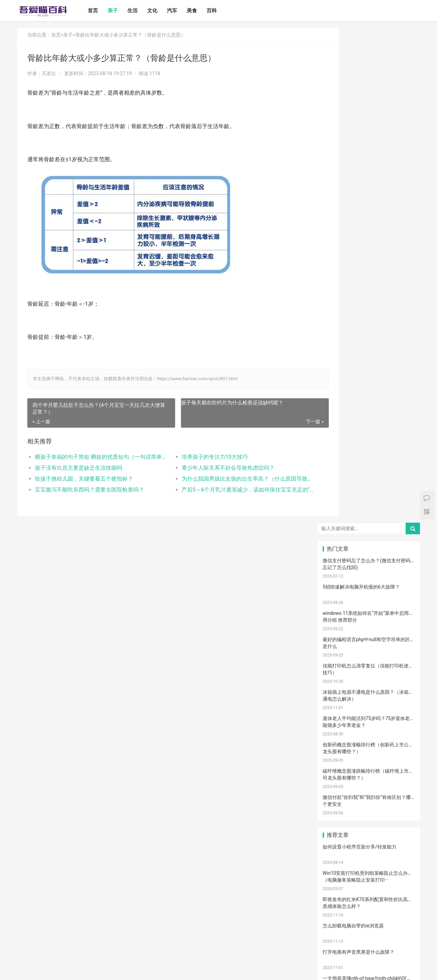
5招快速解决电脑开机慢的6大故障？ (361, 92)
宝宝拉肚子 (369, 863)
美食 (199, 11)
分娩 (369, 760)
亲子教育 (369, 605)
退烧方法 (338, 925)
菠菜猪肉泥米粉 (402, 729)
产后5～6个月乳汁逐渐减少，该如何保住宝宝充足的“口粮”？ (227, 490)
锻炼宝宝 (369, 842)
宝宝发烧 (369, 657)
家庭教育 (400, 739)
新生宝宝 (400, 605)
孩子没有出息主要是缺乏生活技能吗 (79, 468)
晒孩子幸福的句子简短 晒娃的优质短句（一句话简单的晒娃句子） (94, 457)
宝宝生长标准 (339, 626)
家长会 (338, 873)
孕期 (338, 863)
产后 (338, 636)
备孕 (338, 719)
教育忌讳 (400, 750)
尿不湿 (338, 616)
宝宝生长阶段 (401, 904)
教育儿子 (338, 750)
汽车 (179, 11)
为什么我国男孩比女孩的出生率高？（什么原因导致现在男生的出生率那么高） (227, 479)
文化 (159, 11)
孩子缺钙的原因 (402, 811)
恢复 (338, 781)
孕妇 (400, 636)
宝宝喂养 (338, 585)
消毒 (369, 770)
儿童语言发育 (370, 781)
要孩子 (338, 832)
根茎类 (400, 873)
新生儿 (338, 760)
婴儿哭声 (369, 667)
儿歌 (400, 719)
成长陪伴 (400, 842)
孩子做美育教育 (340, 894)
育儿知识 (338, 688)
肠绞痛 (369, 677)
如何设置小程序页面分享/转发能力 (360, 352)
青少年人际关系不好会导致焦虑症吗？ (214, 468)
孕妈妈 (338, 647)
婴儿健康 (338, 914)
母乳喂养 (369, 688)
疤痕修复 (369, 894)
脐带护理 (400, 822)
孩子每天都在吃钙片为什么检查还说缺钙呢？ (218, 403)
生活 (140, 11)
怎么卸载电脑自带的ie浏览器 (353, 431)
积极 (338, 708)
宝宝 (369, 585)
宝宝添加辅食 (339, 884)
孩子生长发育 (401, 667)
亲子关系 (369, 616)
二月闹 (400, 585)
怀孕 (400, 708)
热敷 (338, 811)
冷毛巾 (400, 801)
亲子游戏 (400, 616)
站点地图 (169, 969)
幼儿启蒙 (338, 657)
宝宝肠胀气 (369, 739)
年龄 (369, 822)
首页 (100, 11)
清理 (400, 770)
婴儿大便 (369, 914)
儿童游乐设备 (370, 853)
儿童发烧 (400, 914)
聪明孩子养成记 (340, 791)
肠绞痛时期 (400, 832)
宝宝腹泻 (400, 781)
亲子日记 (400, 595)
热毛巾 (369, 801)
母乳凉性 (338, 698)
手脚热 (400, 657)
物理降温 (338, 801)
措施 (369, 708)
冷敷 (369, 811)
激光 (338, 904)
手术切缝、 (369, 904)
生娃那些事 (400, 760)
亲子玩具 (369, 719)
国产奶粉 (338, 595)
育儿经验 (338, 677)
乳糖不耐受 (400, 647)
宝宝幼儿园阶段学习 (402, 863)
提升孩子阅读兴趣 (340, 739)
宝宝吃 (369, 873)
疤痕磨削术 (400, 894)
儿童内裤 (400, 791)
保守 (338, 770)
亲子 (120, 11)
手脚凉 (338, 667)
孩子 (400, 698)
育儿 (369, 698)
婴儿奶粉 (369, 595)
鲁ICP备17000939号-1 (139, 969)
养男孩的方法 (370, 791)
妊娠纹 (400, 626)
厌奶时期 (338, 842)
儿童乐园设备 (339, 853)
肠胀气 (400, 677)
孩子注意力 (338, 605)
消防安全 (400, 884)
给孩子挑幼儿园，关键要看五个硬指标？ (84, 479)
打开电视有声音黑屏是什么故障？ (358, 457)
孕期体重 (400, 853)
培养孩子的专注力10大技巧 (200, 457)
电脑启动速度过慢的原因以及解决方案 (363, 510)
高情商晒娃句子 (371, 626)
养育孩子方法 (339, 729)
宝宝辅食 (369, 729)
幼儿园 (338, 822)
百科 (219, 11)
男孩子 (369, 750)
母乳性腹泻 (369, 647)
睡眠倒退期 (369, 832)
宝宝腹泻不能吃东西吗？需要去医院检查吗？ (89, 490)
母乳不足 (400, 688)
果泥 (369, 884)
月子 (369, 636)
